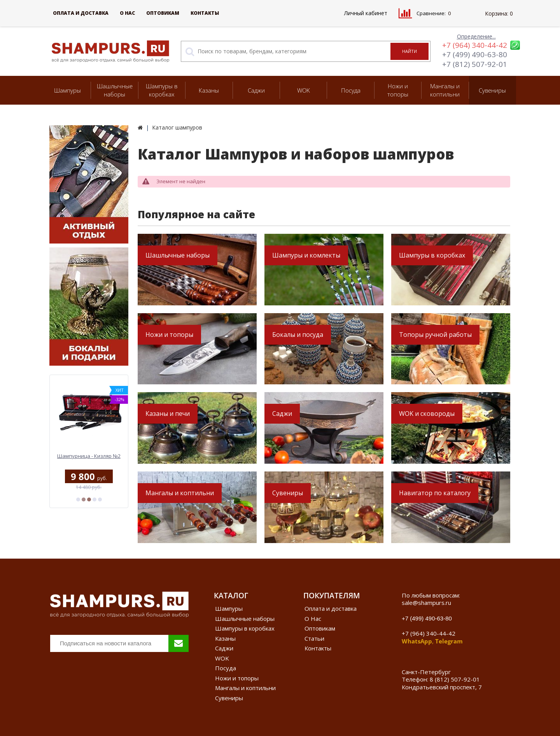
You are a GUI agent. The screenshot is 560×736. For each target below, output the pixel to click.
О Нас (127, 13)
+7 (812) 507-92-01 (475, 64)
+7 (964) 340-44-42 (475, 45)
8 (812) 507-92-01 (455, 679)
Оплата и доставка (81, 13)
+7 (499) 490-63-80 (475, 54)
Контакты (205, 13)
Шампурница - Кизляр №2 (89, 456)
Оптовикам (163, 13)
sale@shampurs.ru (426, 603)
